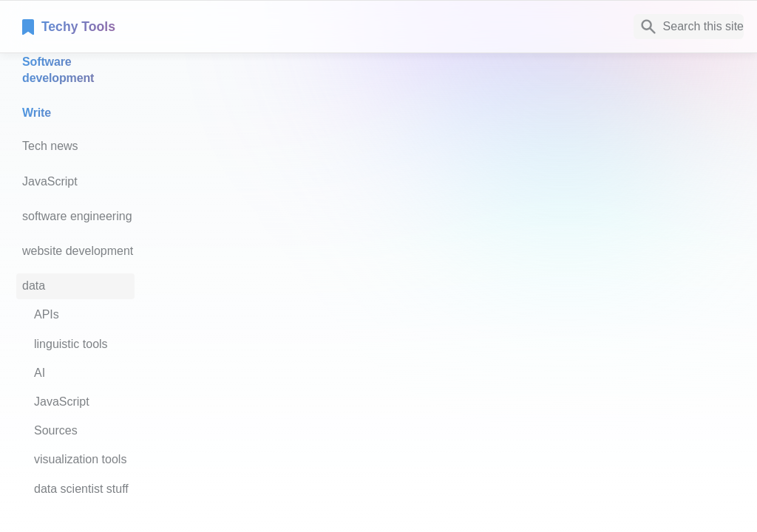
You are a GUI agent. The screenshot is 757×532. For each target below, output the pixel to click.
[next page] (724, 321)
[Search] (689, 27)
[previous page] (236, 321)
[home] (125, 27)
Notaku (245, 405)
